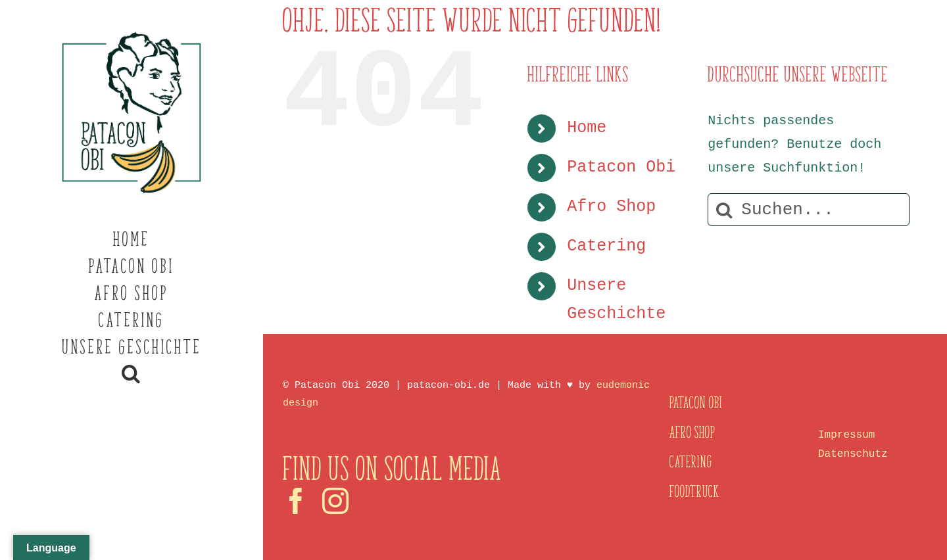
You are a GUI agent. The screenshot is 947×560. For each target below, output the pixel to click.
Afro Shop (611, 207)
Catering (606, 246)
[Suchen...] (809, 210)
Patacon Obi (621, 167)
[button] (132, 374)
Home (587, 128)
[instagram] (335, 501)
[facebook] (296, 501)
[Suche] (724, 210)
